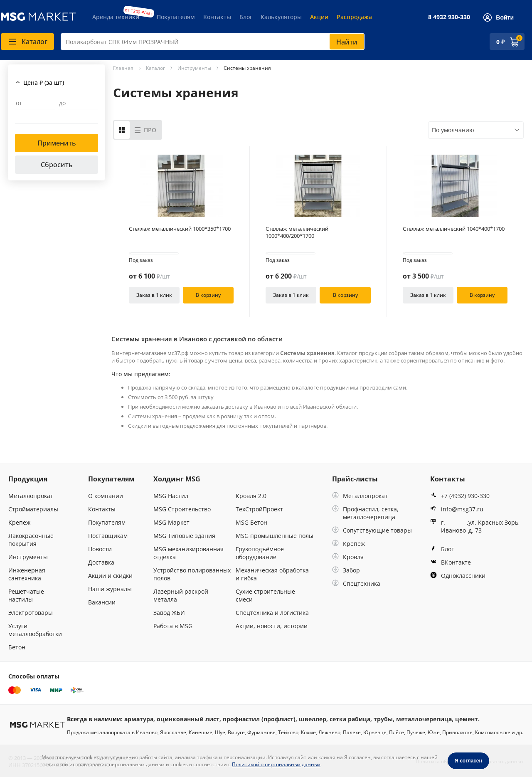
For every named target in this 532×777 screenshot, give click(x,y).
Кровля (348, 557)
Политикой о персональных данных (276, 764)
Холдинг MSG (177, 479)
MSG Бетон (251, 522)
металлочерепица (424, 719)
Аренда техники (116, 17)
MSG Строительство (182, 509)
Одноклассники (458, 576)
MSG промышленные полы (275, 536)
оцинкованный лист (188, 719)
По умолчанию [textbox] (453, 130)
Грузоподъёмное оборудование (260, 553)
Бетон (17, 647)
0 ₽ (500, 42)
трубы (383, 719)
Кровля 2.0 (251, 496)
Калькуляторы (281, 17)
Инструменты (28, 557)
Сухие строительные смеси (265, 595)
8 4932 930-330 (449, 17)
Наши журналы (110, 589)
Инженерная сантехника (27, 574)
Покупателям (176, 17)
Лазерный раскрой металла (181, 595)
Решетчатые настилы (26, 595)
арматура (139, 719)
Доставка (101, 562)
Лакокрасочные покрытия (31, 540)
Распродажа (354, 17)
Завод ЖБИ (169, 613)
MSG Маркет (171, 522)
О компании (106, 496)
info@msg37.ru (457, 509)
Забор (346, 570)
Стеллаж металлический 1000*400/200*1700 (297, 232)
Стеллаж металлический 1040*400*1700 (454, 229)
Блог (246, 17)
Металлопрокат (31, 496)
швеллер (313, 719)
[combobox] (213, 42)
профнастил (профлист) (259, 719)
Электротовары (31, 613)
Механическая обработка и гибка (272, 574)
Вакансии (102, 602)
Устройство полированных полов (192, 574)
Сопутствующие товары (372, 530)
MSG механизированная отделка (188, 553)
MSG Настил (171, 496)
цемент (467, 719)
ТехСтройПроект (259, 509)
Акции (319, 17)
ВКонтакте (451, 562)
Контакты (217, 17)
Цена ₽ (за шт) (44, 83)
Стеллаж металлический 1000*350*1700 (180, 229)
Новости (100, 549)
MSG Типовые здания (184, 536)
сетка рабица (350, 719)
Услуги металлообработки (35, 630)
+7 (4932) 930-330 (460, 496)
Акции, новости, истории (272, 626)
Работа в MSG (173, 626)
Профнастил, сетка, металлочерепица (365, 513)
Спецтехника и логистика (272, 613)
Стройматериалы (33, 509)
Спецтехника (356, 583)
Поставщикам (108, 536)
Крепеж (19, 522)
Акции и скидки (110, 576)
